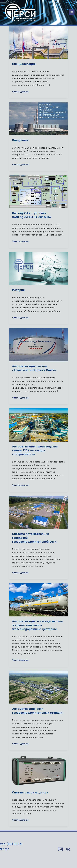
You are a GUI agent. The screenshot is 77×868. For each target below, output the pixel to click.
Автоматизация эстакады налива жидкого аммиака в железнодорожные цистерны (37, 625)
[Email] (60, 849)
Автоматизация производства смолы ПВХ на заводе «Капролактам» (35, 450)
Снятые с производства (30, 792)
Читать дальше (20, 91)
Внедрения (20, 140)
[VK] (68, 849)
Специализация (24, 64)
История (18, 290)
